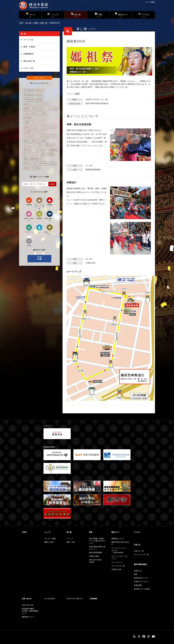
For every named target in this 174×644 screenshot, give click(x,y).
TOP (21, 23)
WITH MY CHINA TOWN (95, 561)
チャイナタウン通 (118, 566)
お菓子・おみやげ (29, 216)
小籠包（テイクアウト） (34, 122)
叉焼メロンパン (31, 127)
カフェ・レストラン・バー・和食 (39, 203)
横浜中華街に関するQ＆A (120, 543)
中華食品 (50, 201)
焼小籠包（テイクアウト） (35, 118)
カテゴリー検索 (50, 539)
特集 (91, 532)
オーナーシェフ (31, 154)
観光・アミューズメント (50, 229)
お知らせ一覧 (139, 551)
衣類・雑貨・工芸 (50, 216)
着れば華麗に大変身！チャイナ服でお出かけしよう (97, 541)
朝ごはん (28, 150)
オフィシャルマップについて (120, 557)
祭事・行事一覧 (41, 23)
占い (39, 228)
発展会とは (138, 571)
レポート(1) (28, 68)
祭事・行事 (71, 542)
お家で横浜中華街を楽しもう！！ (97, 548)
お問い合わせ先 (27, 605)
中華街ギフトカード (141, 582)
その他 (29, 242)
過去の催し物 (29, 61)
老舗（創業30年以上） (34, 159)
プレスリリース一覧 (141, 555)
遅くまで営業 (48, 154)
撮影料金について (28, 617)
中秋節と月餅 (116, 569)
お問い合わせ (27, 599)
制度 (136, 574)
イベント (70, 539)
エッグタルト (30, 136)
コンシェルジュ (117, 562)
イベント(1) (28, 40)
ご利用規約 (93, 599)
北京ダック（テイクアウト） (36, 104)
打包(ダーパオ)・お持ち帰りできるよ (40, 163)
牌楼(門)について (118, 539)
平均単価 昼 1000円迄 (33, 100)
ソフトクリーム (49, 127)
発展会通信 (138, 585)
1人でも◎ (41, 150)
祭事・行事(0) (29, 47)
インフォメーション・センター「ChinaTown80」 (120, 550)
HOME (24, 532)
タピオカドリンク (48, 136)
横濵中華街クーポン (141, 578)
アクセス (137, 532)
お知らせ (137, 545)
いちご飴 (53, 109)
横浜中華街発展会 (140, 564)
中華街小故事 (94, 556)
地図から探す (49, 542)
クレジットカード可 (32, 145)
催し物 (28, 23)
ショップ (47, 532)
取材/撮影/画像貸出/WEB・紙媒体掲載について (30, 611)
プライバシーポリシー (75, 599)
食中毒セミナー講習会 (142, 589)
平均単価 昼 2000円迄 (33, 95)
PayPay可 (50, 145)
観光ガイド (116, 532)
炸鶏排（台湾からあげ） (34, 109)
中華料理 (29, 201)
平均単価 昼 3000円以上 (34, 90)
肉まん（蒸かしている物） (35, 141)
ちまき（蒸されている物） (35, 113)
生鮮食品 (39, 215)
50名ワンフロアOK (32, 168)
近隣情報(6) (28, 54)
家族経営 (53, 150)
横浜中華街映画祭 (96, 553)
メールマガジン (50, 599)
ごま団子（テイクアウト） (35, 132)
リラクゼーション (29, 229)
